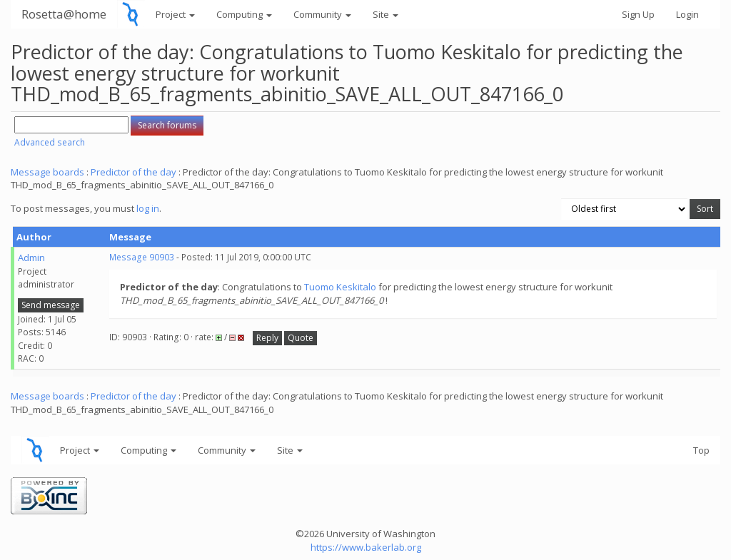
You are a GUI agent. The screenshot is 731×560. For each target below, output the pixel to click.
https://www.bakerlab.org (366, 547)
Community (322, 14)
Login (687, 14)
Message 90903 (142, 257)
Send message (51, 305)
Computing (244, 14)
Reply (267, 338)
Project (175, 14)
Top (701, 450)
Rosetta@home (64, 14)
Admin (31, 258)
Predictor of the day (133, 172)
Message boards (47, 172)
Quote (301, 338)
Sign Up (638, 14)
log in (148, 208)
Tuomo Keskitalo (340, 287)
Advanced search (50, 142)
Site (385, 14)
